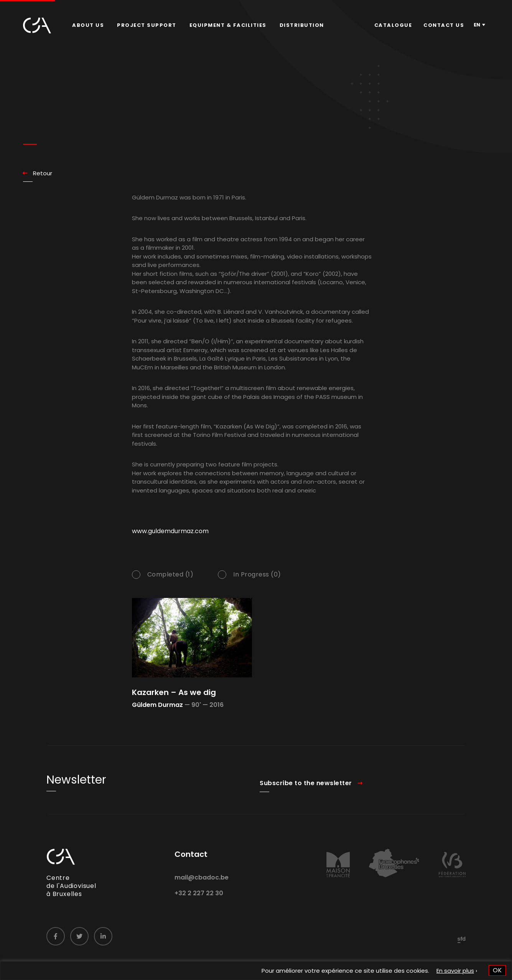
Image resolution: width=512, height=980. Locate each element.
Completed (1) (170, 584)
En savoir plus (455, 971)
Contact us (444, 25)
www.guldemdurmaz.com (170, 540)
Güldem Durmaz (157, 705)
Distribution (302, 25)
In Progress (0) (257, 584)
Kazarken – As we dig (174, 692)
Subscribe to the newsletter (306, 792)
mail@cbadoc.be (202, 887)
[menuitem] (88, 25)
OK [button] (497, 970)
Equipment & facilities (228, 25)
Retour (43, 173)
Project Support (147, 25)
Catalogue (393, 25)
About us (88, 25)
